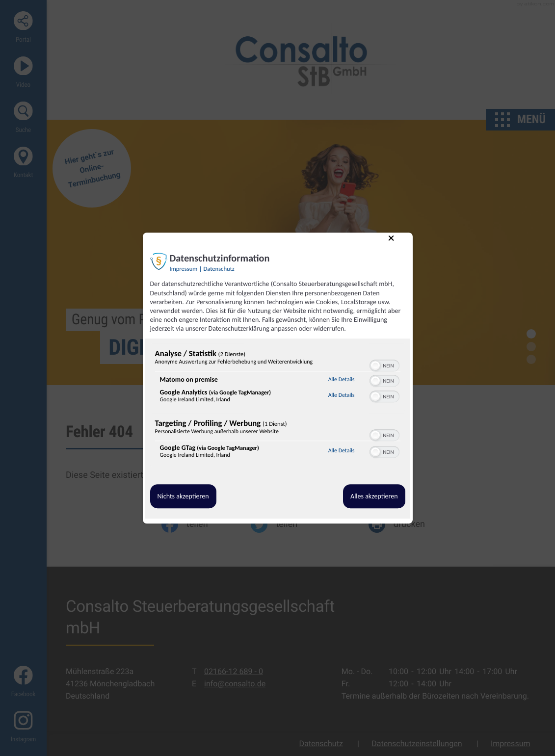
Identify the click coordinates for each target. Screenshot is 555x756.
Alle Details (342, 380)
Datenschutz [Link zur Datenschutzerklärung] (219, 270)
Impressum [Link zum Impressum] (184, 270)
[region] (278, 406)
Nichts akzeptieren (183, 496)
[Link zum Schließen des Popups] (399, 246)
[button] (375, 365)
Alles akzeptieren (374, 496)
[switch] (384, 365)
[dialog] (278, 378)
